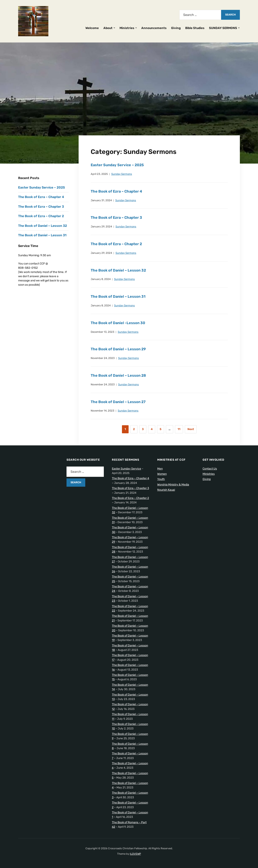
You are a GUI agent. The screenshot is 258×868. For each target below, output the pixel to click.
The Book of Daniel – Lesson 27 (118, 402)
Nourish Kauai (166, 490)
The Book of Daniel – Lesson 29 (118, 349)
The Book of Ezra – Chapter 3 (116, 218)
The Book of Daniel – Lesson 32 (118, 270)
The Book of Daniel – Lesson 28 (118, 375)
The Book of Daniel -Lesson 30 (118, 323)
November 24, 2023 (103, 358)
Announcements (154, 28)
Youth (161, 479)
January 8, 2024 (101, 279)
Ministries (127, 28)
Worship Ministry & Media (173, 485)
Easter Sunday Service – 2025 (117, 165)
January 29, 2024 (101, 227)
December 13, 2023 (102, 332)
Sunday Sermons (122, 174)
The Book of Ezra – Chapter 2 (116, 244)
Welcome (92, 28)
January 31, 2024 (101, 200)
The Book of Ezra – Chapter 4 (116, 191)
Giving (176, 28)
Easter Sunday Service (126, 469)
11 (179, 429)
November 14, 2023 (102, 411)
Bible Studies (195, 28)
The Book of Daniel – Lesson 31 (118, 297)
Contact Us (210, 469)
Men (160, 469)
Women (162, 474)
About (108, 28)
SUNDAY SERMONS (223, 28)
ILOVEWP (135, 854)
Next (191, 429)
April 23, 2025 (99, 174)
